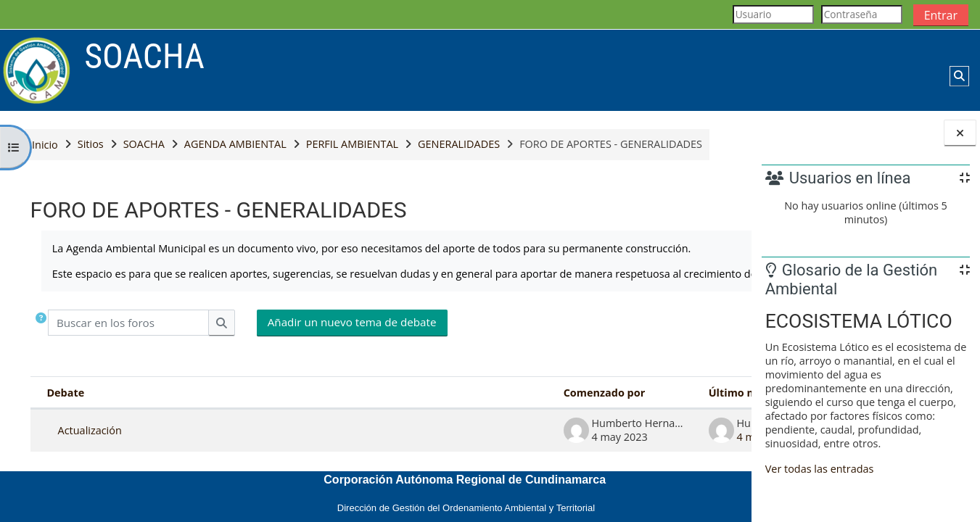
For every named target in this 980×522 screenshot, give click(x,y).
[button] (959, 76)
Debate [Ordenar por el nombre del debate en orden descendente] (65, 406)
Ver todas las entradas (820, 469)
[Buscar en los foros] (129, 336)
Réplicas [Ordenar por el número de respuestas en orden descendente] (692, 406)
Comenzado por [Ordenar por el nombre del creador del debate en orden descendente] (426, 406)
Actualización (90, 444)
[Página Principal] (37, 69)
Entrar (941, 15)
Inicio (45, 145)
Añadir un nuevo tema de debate (352, 336)
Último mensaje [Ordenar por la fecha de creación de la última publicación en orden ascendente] (572, 406)
